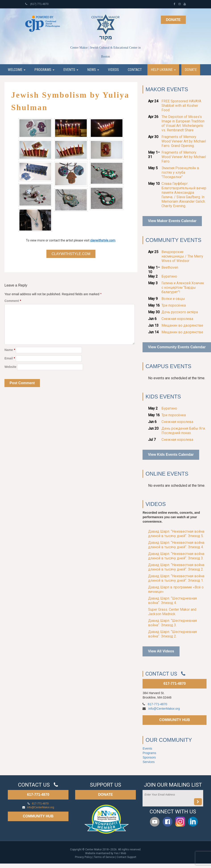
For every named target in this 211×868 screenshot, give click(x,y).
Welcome (17, 70)
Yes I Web (120, 853)
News (93, 70)
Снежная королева (177, 319)
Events (71, 70)
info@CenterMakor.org (164, 709)
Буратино (169, 276)
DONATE (105, 795)
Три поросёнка (174, 305)
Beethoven (170, 267)
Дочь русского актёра (180, 312)
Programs (44, 70)
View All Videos (161, 651)
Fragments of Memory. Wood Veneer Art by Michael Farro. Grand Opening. (184, 141)
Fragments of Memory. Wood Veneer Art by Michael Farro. (184, 157)
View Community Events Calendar (177, 347)
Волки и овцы (173, 299)
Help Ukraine (163, 70)
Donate (173, 20)
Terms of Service (104, 857)
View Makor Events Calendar (172, 221)
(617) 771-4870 (37, 4)
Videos (113, 70)
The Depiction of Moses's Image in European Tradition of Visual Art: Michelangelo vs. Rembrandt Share (183, 123)
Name (10, 350)
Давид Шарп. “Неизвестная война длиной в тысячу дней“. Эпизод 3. (176, 556)
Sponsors (149, 757)
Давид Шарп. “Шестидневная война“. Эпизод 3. (172, 623)
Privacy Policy (83, 857)
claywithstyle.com (103, 240)
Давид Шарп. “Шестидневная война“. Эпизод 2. (172, 634)
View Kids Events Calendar (171, 455)
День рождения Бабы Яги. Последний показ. (184, 431)
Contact (135, 70)
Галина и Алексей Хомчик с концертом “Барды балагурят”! (183, 288)
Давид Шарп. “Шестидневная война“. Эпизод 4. (172, 601)
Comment (13, 301)
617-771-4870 (175, 683)
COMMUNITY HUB (175, 720)
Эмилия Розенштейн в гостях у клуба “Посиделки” (180, 172)
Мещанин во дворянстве (182, 325)
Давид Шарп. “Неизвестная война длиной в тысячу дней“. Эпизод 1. (176, 578)
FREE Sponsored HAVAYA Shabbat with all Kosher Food (181, 106)
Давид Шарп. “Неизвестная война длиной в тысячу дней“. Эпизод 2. (176, 567)
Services (149, 762)
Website (10, 367)
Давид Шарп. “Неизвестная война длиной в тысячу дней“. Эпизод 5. (176, 534)
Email (10, 358)
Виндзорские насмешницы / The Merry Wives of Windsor (182, 256)
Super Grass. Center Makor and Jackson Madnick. (172, 612)
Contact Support (126, 857)
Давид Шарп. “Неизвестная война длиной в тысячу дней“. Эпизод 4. (176, 545)
